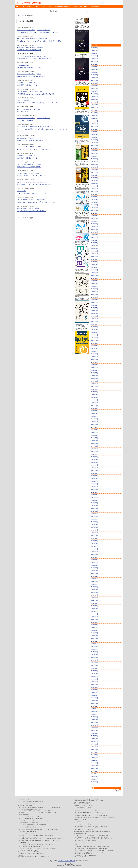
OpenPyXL (79, 847)
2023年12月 (95, 126)
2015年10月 (95, 392)
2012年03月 (95, 508)
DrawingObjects (40, 840)
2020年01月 (95, 254)
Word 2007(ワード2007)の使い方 (84, 826)
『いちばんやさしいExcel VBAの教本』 (27, 850)
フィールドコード (43, 801)
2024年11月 (95, 97)
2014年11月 (95, 422)
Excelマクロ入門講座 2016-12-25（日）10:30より (33, 193)
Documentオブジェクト (26, 808)
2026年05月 (95, 48)
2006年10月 (95, 684)
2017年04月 (95, 343)
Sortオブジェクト (30, 837)
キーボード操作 (39, 819)
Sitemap (29, 7)
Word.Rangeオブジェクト (44, 30)
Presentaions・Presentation (83, 812)
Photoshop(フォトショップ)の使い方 (97, 850)
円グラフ (32, 819)
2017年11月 (95, 324)
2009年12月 (95, 581)
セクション (47, 808)
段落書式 (28, 803)
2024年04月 (95, 116)
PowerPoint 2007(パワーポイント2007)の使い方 (87, 828)
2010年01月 (95, 579)
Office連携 (23, 812)
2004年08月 (95, 755)
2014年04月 (95, 441)
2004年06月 (95, 760)
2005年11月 (95, 714)
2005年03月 (95, 736)
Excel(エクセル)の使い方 (24, 815)
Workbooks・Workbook (38, 835)
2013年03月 (95, 476)
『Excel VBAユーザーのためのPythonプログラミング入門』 (89, 852)
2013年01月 (95, 481)
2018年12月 (95, 289)
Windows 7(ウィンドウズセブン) (84, 837)
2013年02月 (95, 479)
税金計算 (53, 829)
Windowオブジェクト (44, 127)
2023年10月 (95, 132)
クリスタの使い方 (111, 850)
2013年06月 (95, 468)
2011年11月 (95, 519)
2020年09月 (95, 232)
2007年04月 (95, 668)
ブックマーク (29, 812)
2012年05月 (95, 503)
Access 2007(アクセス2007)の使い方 (85, 829)
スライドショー (96, 816)
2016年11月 (95, 357)
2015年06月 (95, 403)
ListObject (23, 837)
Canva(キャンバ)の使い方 (80, 850)
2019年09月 (95, 265)
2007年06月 (95, 663)
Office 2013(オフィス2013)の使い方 (102, 832)
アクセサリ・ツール (93, 836)
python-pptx (95, 848)
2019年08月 (95, 267)
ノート (90, 816)
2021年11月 (95, 194)
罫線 (39, 848)
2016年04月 (95, 376)
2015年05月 (95, 405)
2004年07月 (95, 758)
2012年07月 (95, 498)
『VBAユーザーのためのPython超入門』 (84, 854)
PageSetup (47, 840)
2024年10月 (95, 99)
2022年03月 (95, 183)
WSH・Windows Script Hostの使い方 (83, 802)
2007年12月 (95, 647)
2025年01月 (95, 91)
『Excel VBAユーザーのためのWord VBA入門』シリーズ (32, 853)
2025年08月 (95, 72)
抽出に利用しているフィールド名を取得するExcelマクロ (35, 185)
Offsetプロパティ (39, 92)
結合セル (37, 209)
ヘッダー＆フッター (55, 808)
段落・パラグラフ (41, 56)
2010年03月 (95, 573)
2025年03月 (95, 86)
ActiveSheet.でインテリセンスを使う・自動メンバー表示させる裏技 (39, 41)
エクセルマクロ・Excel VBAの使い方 (27, 39)
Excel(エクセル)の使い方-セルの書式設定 (28, 822)
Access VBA (91, 818)
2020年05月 (95, 243)
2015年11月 (95, 389)
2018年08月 (95, 300)
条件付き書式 (24, 825)
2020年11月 (95, 227)
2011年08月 (95, 527)
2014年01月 (95, 449)
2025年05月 (95, 80)
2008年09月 (95, 622)
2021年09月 (95, 200)
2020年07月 (95, 237)
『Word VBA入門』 (95, 7)
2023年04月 (95, 148)
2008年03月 (95, 638)
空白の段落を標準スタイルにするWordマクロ (32, 76)
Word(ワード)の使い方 (23, 100)
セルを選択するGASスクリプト (27, 85)
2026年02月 (95, 56)
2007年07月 (95, 660)
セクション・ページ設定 (32, 801)
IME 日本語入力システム (82, 836)
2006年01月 (95, 709)
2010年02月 (95, 576)
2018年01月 (95, 319)
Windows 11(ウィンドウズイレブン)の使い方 (87, 840)
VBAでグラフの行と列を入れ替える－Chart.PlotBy (33, 149)
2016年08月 (95, 365)
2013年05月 (95, 470)
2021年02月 (95, 219)
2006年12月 (95, 679)
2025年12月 (95, 61)
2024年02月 (95, 121)
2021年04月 (95, 213)
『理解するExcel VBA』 (80, 7)
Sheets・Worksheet (43, 39)
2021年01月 (95, 221)
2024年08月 (95, 105)
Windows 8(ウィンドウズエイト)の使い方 (86, 839)
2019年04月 (95, 278)
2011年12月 (95, 516)
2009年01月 (95, 611)
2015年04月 (95, 408)
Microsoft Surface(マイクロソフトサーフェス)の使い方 (89, 842)
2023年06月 (95, 143)
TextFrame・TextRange (82, 816)
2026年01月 (95, 59)
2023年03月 (95, 151)
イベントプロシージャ (39, 834)
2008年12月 (95, 614)
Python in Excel (106, 847)
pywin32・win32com (103, 848)
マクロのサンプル (49, 834)
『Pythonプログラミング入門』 (43, 7)
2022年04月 (95, 181)
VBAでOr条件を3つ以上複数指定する (29, 50)
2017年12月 (95, 321)
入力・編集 (23, 801)
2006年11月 (95, 682)
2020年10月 (95, 229)
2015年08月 (95, 397)
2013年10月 (95, 457)
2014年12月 (95, 419)
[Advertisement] (82, 381)
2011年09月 (95, 525)
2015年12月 (95, 386)
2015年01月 (95, 416)
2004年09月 (95, 752)
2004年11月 (95, 747)
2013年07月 (95, 465)
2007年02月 (95, 674)
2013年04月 (95, 473)
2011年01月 (95, 546)
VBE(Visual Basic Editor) (23, 65)
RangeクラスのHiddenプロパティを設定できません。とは (36, 202)
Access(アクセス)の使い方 (80, 818)
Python (76, 844)
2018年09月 (95, 297)
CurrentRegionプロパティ (52, 845)
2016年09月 (95, 362)
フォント (40, 811)
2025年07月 (95, 75)
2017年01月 (95, 351)
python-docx (88, 848)
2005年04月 (95, 733)
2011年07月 (95, 530)
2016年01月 (95, 384)
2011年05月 (95, 535)
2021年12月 (95, 191)
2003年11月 (95, 779)
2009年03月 (95, 606)
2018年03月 (95, 313)
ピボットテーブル (43, 839)
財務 (49, 829)
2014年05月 (95, 438)
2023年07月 (95, 140)
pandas (99, 847)
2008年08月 (95, 625)
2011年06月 (95, 533)
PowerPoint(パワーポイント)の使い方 (83, 805)
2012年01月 (95, 514)
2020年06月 (95, 240)
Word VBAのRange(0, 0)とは (26, 120)
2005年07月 (95, 725)
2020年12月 (95, 224)
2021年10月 (95, 197)
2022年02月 (95, 186)
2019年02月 (95, 284)
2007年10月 (95, 652)
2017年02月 (95, 349)
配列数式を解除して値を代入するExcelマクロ (32, 176)
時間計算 (28, 829)
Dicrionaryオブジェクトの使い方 (96, 801)
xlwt (91, 847)
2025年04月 (95, 83)
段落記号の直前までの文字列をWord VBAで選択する (34, 59)
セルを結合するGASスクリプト (27, 158)
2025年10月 (95, 67)
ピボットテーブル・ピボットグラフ (32, 820)
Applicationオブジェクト (26, 835)
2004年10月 (95, 749)
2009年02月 (95, 609)
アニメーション (104, 816)
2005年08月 (95, 722)
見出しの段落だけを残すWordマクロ (29, 167)
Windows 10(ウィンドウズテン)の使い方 (105, 839)
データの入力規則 (45, 820)
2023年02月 (95, 154)
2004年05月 (95, 763)
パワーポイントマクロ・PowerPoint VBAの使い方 (86, 810)
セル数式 (37, 173)
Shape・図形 (44, 812)
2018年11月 (95, 292)
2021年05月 (95, 210)
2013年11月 (95, 454)
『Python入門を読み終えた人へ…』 (83, 857)
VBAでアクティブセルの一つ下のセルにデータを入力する (36, 94)
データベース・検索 (34, 817)
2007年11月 (95, 649)
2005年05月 (95, 730)
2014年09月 (95, 427)
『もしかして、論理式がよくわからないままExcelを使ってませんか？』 (35, 857)
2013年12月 (95, 451)
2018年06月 (95, 305)
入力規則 (23, 848)
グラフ (22, 819)
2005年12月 (95, 712)
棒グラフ (27, 819)
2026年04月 (95, 51)
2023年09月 (95, 135)
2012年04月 (95, 506)
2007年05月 (95, 665)
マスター (106, 812)
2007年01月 (95, 676)
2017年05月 (95, 340)
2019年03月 (95, 281)
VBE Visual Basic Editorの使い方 (82, 799)
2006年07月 (95, 693)
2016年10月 (95, 359)
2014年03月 (95, 443)
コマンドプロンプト (104, 836)
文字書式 (33, 803)
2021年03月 (95, 216)
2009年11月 (95, 584)
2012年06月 (95, 500)
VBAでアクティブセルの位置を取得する (30, 140)
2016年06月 (95, 370)
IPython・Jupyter (80, 848)
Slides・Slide (99, 812)
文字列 (45, 829)
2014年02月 (95, 446)
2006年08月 (95, 690)
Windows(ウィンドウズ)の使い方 (82, 833)
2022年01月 (95, 189)
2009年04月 (95, 603)
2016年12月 (95, 354)
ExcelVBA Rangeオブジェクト (25, 843)
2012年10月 (95, 489)
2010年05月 (95, 568)
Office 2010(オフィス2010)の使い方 (83, 832)
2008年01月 (95, 644)
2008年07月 (95, 628)
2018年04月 (95, 311)
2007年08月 (95, 657)
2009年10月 (95, 587)
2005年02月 (95, 739)
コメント (35, 848)
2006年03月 (95, 703)
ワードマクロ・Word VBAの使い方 (26, 30)
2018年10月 (95, 294)
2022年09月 (95, 167)
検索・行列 (40, 829)
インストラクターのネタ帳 (29, 3)
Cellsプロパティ (24, 845)
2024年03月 (95, 118)
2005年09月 (95, 720)
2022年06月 (95, 175)
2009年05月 (95, 600)
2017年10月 (95, 327)
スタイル (39, 74)
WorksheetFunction (25, 839)
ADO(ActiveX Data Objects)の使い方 (105, 818)
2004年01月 (95, 774)
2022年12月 (95, 159)
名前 (28, 817)
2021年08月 (95, 202)
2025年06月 (95, 78)
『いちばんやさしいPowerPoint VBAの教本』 (29, 852)
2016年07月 (95, 367)
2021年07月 (95, 205)
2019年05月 (95, 275)
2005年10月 (95, 717)
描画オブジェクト (41, 803)
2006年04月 (95, 701)
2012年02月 (95, 511)
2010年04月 (95, 571)
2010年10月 (95, 554)
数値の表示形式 (31, 825)
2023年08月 (95, 137)
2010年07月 (95, 563)
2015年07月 (95, 400)
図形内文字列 (32, 840)
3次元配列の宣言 (22, 112)
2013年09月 (95, 460)
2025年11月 (95, 64)
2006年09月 (95, 687)
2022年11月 (95, 162)
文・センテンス (33, 811)
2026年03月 (95, 53)
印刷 (24, 803)
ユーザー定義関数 (52, 839)
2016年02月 (95, 381)
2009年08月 (95, 592)
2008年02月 (95, 641)
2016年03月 (95, 378)
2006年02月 (95, 706)
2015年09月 (95, 395)
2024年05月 (95, 113)
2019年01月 (95, 286)
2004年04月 (95, 766)
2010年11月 (95, 552)
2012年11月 (95, 487)
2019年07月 (95, 270)
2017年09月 (95, 330)
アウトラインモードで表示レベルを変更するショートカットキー (38, 103)
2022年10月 (95, 164)
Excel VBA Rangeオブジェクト (25, 92)
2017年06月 (95, 338)
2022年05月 (95, 178)
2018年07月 (95, 302)
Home (18, 7)
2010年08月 (95, 560)
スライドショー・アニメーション (87, 808)
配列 (39, 109)
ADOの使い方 (94, 799)
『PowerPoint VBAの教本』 (63, 7)
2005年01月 (95, 741)
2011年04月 (95, 538)
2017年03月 (95, 346)
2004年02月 (95, 771)
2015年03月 (95, 411)
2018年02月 (95, 316)
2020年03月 (95, 248)
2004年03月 (95, 768)
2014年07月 (95, 433)
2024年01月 (95, 124)
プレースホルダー (89, 814)
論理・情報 (34, 829)
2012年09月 (95, 492)
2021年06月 (95, 208)
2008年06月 (95, 630)
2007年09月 (95, 655)
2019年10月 (95, 262)
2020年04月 (95, 246)
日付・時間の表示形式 (41, 825)
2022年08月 (95, 170)
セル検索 (49, 848)
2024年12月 (95, 94)
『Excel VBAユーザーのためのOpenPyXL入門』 (86, 855)
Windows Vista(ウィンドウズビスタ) (100, 837)
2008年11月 (95, 617)
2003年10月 (95, 782)
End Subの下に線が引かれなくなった (29, 67)
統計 (61, 829)
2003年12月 (95, 777)
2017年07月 (95, 335)
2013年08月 (95, 462)
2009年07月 (95, 595)
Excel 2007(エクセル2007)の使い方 (100, 826)
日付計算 (23, 829)
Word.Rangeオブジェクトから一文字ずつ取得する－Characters (38, 32)
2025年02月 (95, 88)
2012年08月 (95, 495)
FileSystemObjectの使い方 (80, 801)
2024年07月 (95, 107)
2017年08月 (95, 332)
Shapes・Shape (24, 840)
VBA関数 (31, 834)
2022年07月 (95, 172)
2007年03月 (95, 671)
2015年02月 (95, 414)
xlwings (84, 847)
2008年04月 (95, 636)
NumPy (95, 847)
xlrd (88, 847)
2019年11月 (95, 259)
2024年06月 (95, 110)
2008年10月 (95, 619)
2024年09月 (95, 102)
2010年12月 (95, 549)
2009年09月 (95, 590)
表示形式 (43, 846)
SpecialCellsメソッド (25, 846)
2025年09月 (95, 70)
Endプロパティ (32, 845)
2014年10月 (95, 424)
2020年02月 (95, 251)
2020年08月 (95, 235)
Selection (35, 809)
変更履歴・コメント (52, 812)
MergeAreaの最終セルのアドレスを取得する (31, 211)
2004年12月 (95, 744)
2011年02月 (95, 544)
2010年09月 (95, 557)
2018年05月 (95, 308)
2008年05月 (95, 633)
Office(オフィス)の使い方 (80, 819)
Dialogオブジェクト (55, 840)
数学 (57, 829)
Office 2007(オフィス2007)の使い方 (83, 824)
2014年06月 (95, 435)
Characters (56, 837)
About (23, 7)
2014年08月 (95, 430)
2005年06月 (95, 728)
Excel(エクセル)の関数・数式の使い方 (27, 827)
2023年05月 (95, 145)
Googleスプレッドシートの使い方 (26, 83)
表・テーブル (37, 812)
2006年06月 (95, 695)
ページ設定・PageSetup (38, 808)
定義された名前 (34, 839)
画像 (103, 814)
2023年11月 (95, 129)
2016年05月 (95, 373)
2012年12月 (95, 484)
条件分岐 (40, 48)
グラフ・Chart (42, 147)
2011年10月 (95, 522)
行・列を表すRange (40, 200)
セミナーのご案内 (22, 191)
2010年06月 (95, 565)
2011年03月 (95, 541)
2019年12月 (95, 256)
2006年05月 (95, 698)
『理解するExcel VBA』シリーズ (26, 855)
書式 (78, 808)
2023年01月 (95, 156)
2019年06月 (95, 273)
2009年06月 (95, 598)
